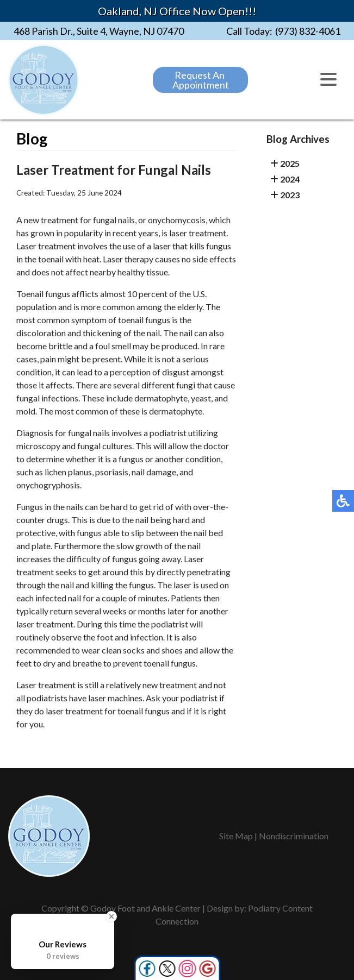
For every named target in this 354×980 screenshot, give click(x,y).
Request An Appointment (201, 80)
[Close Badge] (111, 916)
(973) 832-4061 (308, 31)
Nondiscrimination (294, 836)
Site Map (236, 836)
